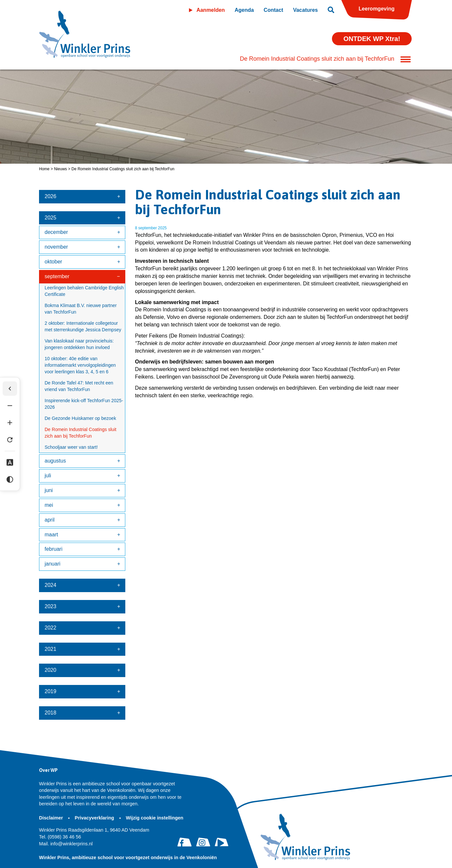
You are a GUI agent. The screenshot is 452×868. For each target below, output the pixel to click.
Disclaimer (52, 818)
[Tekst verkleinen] (10, 406)
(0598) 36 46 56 (60, 837)
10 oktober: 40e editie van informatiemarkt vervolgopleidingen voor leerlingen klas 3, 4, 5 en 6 (80, 365)
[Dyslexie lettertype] (10, 463)
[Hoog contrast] (10, 480)
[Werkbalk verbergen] (10, 389)
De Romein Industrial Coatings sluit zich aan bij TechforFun (81, 433)
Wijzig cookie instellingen (155, 818)
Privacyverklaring (95, 818)
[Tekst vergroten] (10, 423)
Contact (274, 10)
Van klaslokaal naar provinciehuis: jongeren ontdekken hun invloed (79, 344)
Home (44, 169)
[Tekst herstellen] (10, 440)
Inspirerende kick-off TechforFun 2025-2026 (84, 404)
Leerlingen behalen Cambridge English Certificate (84, 291)
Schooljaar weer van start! (71, 447)
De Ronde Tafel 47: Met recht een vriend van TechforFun (79, 386)
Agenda (244, 10)
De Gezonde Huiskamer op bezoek (80, 418)
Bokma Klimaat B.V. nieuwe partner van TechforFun (81, 309)
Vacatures (305, 10)
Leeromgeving (376, 9)
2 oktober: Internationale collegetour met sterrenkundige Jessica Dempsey (83, 326)
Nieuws (61, 169)
